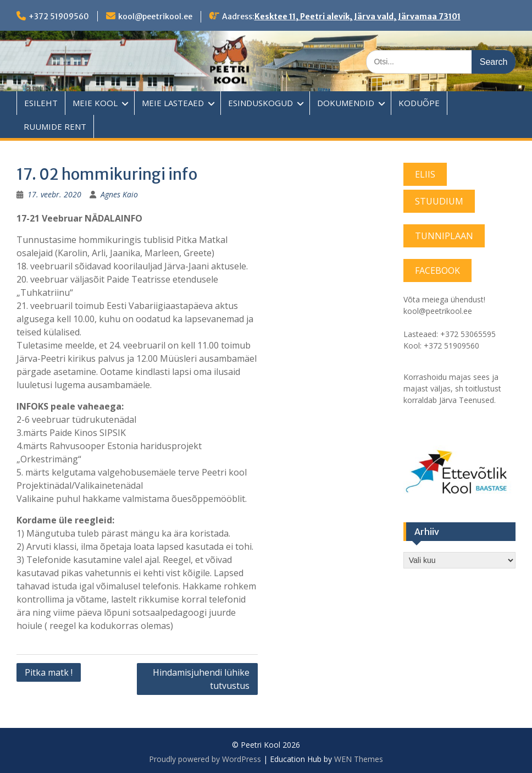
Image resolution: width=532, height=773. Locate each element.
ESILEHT (41, 103)
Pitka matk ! (49, 672)
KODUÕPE (419, 103)
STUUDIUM (439, 201)
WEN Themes (359, 759)
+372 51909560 (59, 16)
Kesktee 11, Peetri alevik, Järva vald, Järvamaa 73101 (358, 16)
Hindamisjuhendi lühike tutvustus (201, 679)
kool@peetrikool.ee (155, 16)
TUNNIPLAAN (444, 236)
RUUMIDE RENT (55, 126)
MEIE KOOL (95, 103)
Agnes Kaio (119, 194)
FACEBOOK (437, 270)
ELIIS (425, 174)
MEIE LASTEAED (173, 103)
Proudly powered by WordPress (205, 759)
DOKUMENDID (346, 103)
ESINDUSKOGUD (261, 103)
